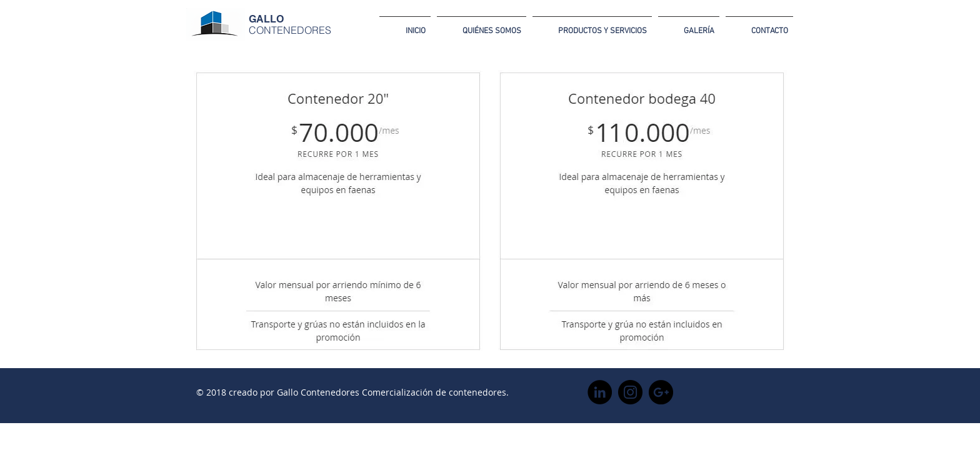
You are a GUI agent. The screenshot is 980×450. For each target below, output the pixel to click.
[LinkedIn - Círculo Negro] (600, 392)
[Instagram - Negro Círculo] (630, 392)
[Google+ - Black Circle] (661, 392)
